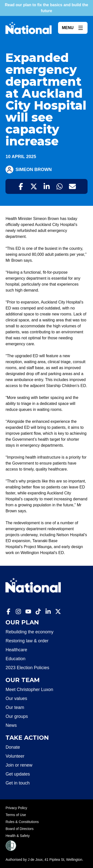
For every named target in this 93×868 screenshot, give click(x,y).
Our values (16, 698)
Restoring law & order (27, 641)
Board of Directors (19, 829)
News (11, 725)
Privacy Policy (16, 808)
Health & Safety (17, 836)
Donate (13, 747)
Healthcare (16, 650)
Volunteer (15, 756)
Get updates (18, 774)
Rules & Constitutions (22, 822)
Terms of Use (16, 815)
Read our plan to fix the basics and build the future (46, 8)
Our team (15, 707)
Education (15, 659)
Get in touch (17, 783)
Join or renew (19, 765)
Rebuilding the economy (29, 632)
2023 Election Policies (27, 668)
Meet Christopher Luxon (29, 690)
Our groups (17, 716)
